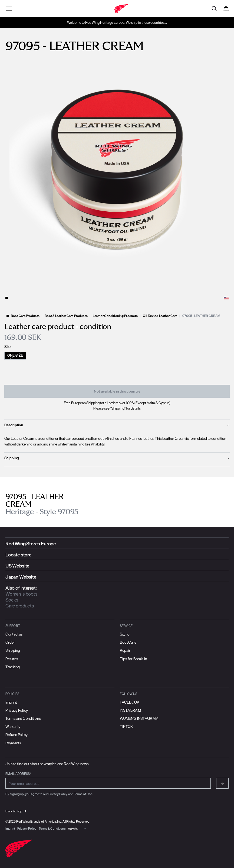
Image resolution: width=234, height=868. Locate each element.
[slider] (117, 174)
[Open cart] (226, 9)
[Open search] (214, 9)
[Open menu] (9, 9)
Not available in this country (117, 391)
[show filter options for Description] (117, 425)
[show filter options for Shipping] (117, 458)
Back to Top (16, 811)
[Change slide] (7, 298)
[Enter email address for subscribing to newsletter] (108, 783)
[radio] (18, 356)
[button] (117, 174)
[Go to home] (117, 9)
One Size (15, 355)
